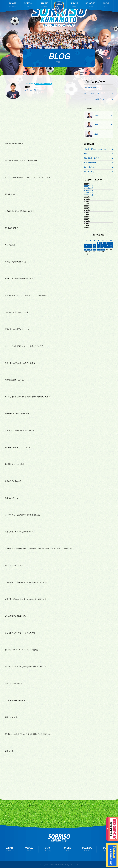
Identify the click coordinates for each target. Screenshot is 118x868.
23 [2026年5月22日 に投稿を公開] (103, 250)
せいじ (92, 115)
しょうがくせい (90, 163)
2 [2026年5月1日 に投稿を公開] (103, 243)
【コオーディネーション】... (95, 149)
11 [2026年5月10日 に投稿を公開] (111, 245)
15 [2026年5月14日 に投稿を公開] (99, 247)
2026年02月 (89, 193)
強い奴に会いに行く (92, 158)
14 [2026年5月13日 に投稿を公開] (95, 247)
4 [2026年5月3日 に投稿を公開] (111, 243)
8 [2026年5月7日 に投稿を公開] (99, 245)
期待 (86, 154)
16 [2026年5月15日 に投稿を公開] (103, 247)
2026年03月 (89, 190)
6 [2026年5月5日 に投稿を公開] (90, 245)
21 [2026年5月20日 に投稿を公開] (95, 250)
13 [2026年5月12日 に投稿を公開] (90, 247)
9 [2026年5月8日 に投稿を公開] (103, 245)
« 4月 (86, 254)
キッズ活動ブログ (91, 87)
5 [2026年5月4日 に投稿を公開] (86, 245)
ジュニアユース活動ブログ (94, 99)
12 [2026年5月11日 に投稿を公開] (86, 247)
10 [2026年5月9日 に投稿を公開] (107, 245)
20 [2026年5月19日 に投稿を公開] (90, 250)
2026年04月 (89, 188)
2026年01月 (89, 195)
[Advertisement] (43, 121)
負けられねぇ (89, 167)
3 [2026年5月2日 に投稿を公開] (107, 243)
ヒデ (92, 134)
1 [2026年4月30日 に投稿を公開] (99, 243)
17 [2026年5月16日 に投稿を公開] (107, 247)
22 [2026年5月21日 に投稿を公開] (99, 250)
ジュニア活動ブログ (92, 93)
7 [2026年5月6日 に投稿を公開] (94, 245)
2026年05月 (89, 186)
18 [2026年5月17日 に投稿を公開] (111, 247)
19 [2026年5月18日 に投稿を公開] (86, 250)
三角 (92, 125)
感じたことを (89, 172)
